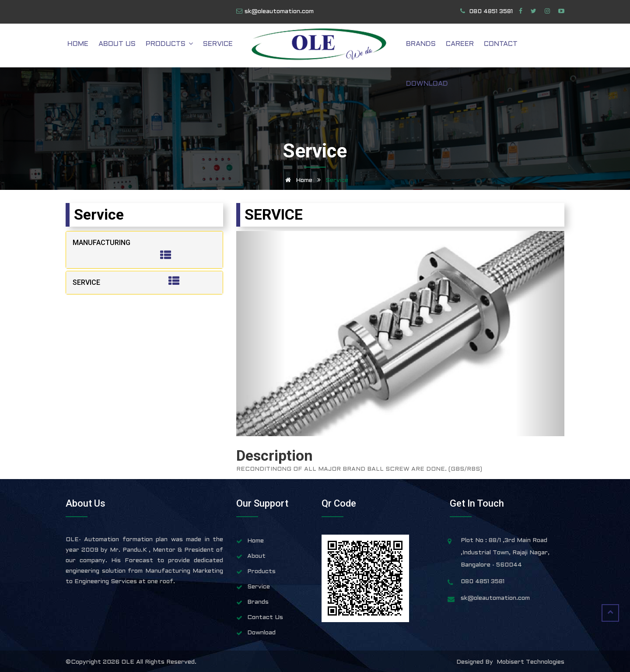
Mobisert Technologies (530, 662)
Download (543, 46)
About (256, 556)
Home (97, 46)
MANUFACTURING (101, 243)
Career (461, 46)
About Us (133, 46)
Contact (499, 46)
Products (182, 46)
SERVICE (86, 282)
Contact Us (265, 618)
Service (228, 46)
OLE (129, 662)
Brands (425, 46)
